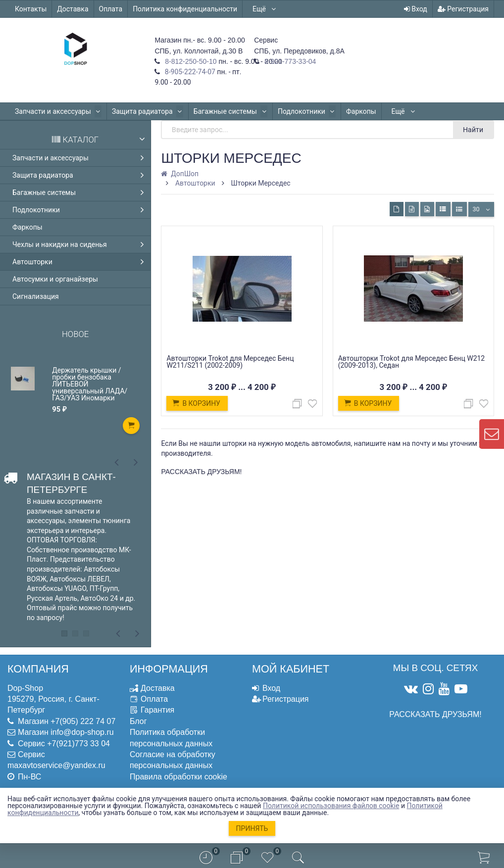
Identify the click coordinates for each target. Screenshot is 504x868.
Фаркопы (355, 111)
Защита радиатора (145, 111)
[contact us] (492, 434)
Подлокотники (302, 111)
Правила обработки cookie (178, 777)
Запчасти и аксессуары (57, 111)
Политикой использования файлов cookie (331, 806)
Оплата (111, 9)
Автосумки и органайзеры (55, 279)
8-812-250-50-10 (190, 61)
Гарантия (157, 710)
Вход (416, 9)
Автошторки (80, 262)
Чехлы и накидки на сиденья (80, 244)
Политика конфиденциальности (185, 9)
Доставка (73, 9)
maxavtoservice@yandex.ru (56, 765)
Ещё (265, 9)
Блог (138, 721)
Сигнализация (36, 296)
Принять (252, 828)
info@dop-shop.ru (82, 732)
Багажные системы (227, 111)
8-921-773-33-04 (289, 61)
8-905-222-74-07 (189, 72)
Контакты (31, 9)
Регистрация (463, 9)
